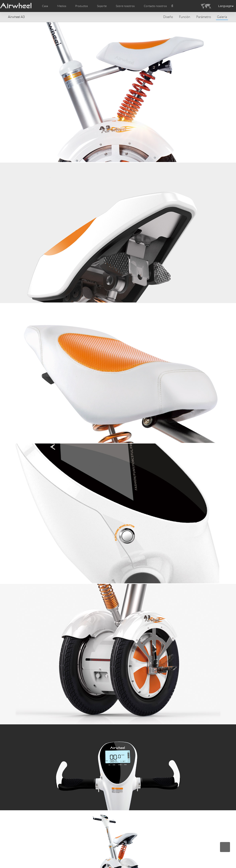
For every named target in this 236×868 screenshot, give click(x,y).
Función (185, 17)
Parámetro (204, 17)
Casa (45, 6)
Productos (81, 6)
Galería (222, 17)
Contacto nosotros (155, 6)
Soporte (102, 6)
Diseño (168, 17)
